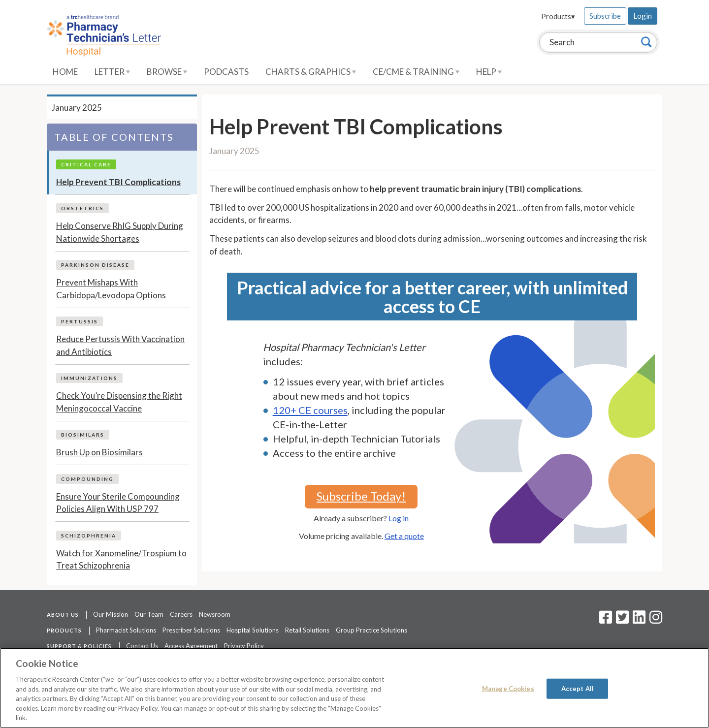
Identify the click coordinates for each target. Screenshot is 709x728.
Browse (167, 72)
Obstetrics (82, 208)
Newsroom (215, 614)
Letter (112, 72)
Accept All (578, 688)
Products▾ (558, 16)
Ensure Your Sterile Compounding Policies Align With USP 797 (118, 503)
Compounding (87, 479)
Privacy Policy (244, 646)
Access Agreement (191, 646)
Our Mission (111, 614)
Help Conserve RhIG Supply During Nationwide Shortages (120, 232)
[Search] (646, 42)
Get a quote (404, 536)
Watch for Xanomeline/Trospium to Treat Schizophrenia (121, 559)
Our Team (149, 614)
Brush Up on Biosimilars (99, 452)
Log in (399, 518)
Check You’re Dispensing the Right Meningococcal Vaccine (119, 402)
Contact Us (142, 646)
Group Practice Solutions (371, 630)
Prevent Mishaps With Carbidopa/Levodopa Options (111, 289)
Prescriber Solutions (191, 630)
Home (65, 72)
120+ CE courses (310, 410)
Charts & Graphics (311, 72)
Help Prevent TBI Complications (118, 182)
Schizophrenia (89, 536)
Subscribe (605, 16)
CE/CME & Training (416, 72)
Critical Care (86, 164)
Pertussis (80, 321)
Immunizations (89, 378)
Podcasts (226, 72)
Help (489, 72)
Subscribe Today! (361, 496)
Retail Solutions (307, 630)
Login (643, 16)
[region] (354, 688)
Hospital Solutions (253, 630)
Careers (181, 614)
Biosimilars (83, 435)
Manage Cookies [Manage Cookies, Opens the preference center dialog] (508, 688)
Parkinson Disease (95, 265)
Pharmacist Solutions (126, 630)
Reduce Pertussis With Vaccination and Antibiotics (120, 345)
